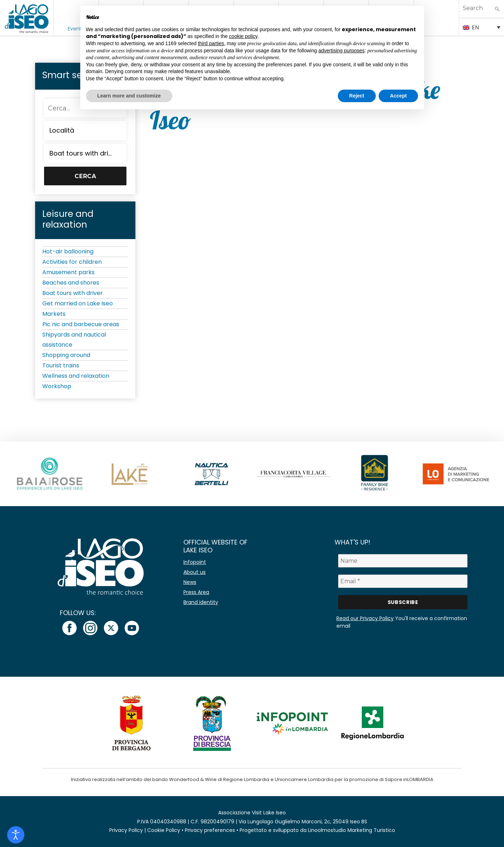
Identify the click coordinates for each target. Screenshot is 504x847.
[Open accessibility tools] (16, 835)
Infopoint (195, 562)
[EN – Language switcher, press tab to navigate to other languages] (482, 27)
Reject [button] (357, 96)
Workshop (57, 386)
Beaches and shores (71, 283)
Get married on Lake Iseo (78, 303)
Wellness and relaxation (76, 376)
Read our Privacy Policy (365, 618)
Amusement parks (68, 272)
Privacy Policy (126, 830)
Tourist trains (61, 365)
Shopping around (66, 355)
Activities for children (72, 262)
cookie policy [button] (243, 36)
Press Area (196, 592)
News (190, 582)
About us (195, 572)
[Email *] (403, 581)
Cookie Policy (164, 830)
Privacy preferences (210, 830)
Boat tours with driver (73, 293)
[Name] (403, 561)
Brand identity (201, 602)
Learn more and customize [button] (129, 96)
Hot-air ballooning (68, 251)
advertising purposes (342, 51)
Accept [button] (399, 96)
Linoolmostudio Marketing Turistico (352, 830)
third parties (211, 43)
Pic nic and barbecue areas (81, 324)
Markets (54, 314)
